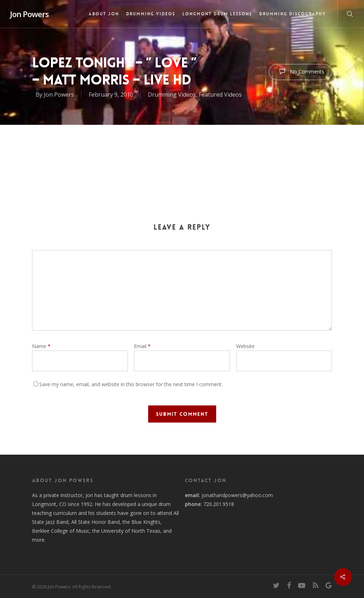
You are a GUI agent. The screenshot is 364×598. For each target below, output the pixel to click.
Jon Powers (29, 14)
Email (142, 346)
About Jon (104, 14)
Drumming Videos (151, 14)
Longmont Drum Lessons (217, 14)
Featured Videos (220, 94)
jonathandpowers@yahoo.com (237, 495)
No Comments (300, 71)
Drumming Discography (293, 14)
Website (245, 346)
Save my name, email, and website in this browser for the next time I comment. (131, 384)
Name (41, 346)
